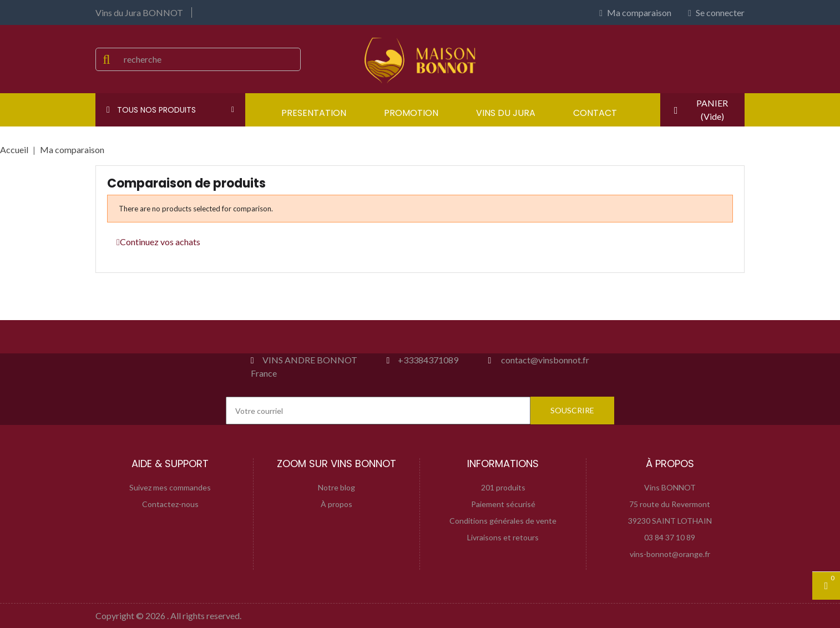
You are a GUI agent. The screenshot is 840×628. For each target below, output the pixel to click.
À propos (336, 504)
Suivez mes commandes (170, 487)
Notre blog (336, 487)
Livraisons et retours (503, 537)
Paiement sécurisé (503, 504)
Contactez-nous (170, 504)
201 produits (503, 487)
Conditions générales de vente (503, 521)
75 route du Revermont (670, 504)
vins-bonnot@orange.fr (670, 554)
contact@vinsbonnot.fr (545, 360)
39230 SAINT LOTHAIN (670, 521)
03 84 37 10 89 (670, 537)
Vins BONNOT (670, 487)
